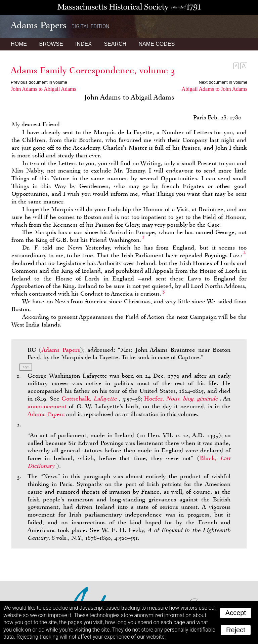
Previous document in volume (39, 82)
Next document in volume (223, 82)
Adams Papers (61, 350)
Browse (51, 44)
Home (19, 44)
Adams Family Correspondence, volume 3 (93, 70)
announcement (47, 406)
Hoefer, (182, 399)
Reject (236, 630)
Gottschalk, (90, 399)
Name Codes (157, 44)
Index (83, 44)
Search (115, 44)
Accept (236, 613)
